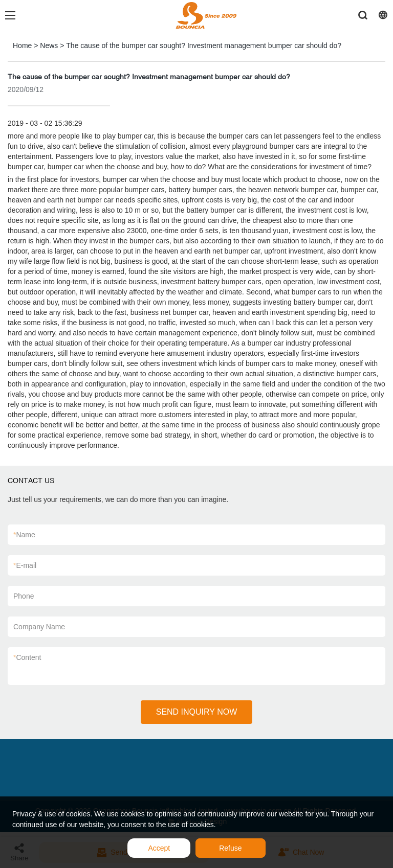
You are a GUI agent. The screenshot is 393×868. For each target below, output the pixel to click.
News (49, 45)
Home (22, 45)
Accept (159, 848)
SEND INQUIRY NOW (197, 712)
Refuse (230, 848)
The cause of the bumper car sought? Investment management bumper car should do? (204, 45)
